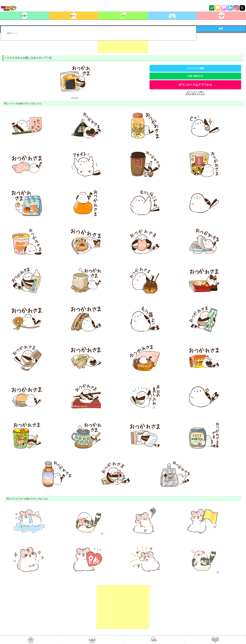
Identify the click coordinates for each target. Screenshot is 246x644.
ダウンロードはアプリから (195, 85)
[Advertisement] (123, 45)
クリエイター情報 (195, 68)
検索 (221, 29)
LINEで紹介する (195, 76)
